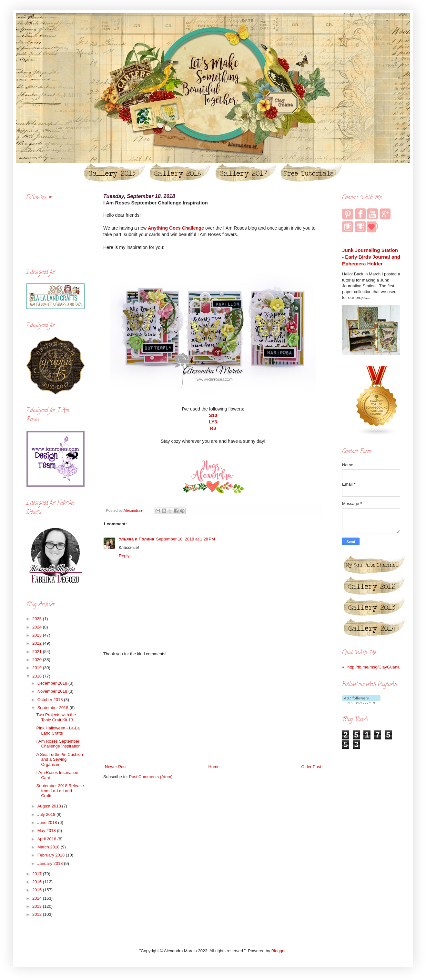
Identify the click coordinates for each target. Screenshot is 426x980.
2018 (38, 676)
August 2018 (50, 806)
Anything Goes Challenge (176, 228)
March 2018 (49, 847)
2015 (38, 890)
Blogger (279, 951)
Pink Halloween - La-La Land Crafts (58, 731)
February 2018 (52, 855)
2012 (38, 914)
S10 (213, 415)
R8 (213, 428)
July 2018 (47, 814)
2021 (38, 652)
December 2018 (53, 683)
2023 (38, 635)
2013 (38, 906)
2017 (38, 874)
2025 (38, 619)
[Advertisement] (213, 710)
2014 (38, 898)
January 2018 (51, 863)
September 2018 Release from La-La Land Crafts (60, 791)
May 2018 (47, 831)
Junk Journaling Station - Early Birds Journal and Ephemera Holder (371, 257)
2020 (38, 660)
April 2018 (47, 839)
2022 (38, 643)
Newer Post (116, 767)
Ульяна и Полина (137, 539)
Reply (124, 556)
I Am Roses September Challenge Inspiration (58, 744)
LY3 (213, 422)
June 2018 (48, 822)
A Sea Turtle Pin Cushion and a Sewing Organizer (60, 759)
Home (214, 767)
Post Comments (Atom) (151, 777)
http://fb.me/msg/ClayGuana (373, 667)
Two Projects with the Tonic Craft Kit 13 (56, 717)
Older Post (311, 767)
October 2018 (51, 700)
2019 (38, 668)
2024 (38, 627)
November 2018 (53, 691)
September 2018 (54, 708)
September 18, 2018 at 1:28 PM (186, 539)
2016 (38, 882)
